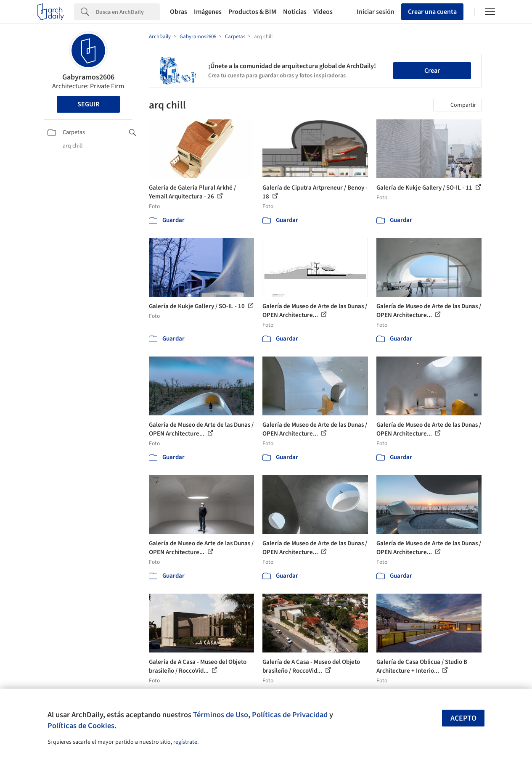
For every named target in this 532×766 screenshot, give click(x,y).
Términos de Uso (221, 715)
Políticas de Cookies (81, 726)
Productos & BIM (252, 12)
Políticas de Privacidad (290, 715)
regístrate (185, 742)
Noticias (295, 12)
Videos (323, 12)
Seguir (88, 104)
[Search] (128, 12)
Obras (179, 12)
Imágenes (208, 12)
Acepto (463, 718)
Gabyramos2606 (88, 77)
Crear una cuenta (432, 12)
